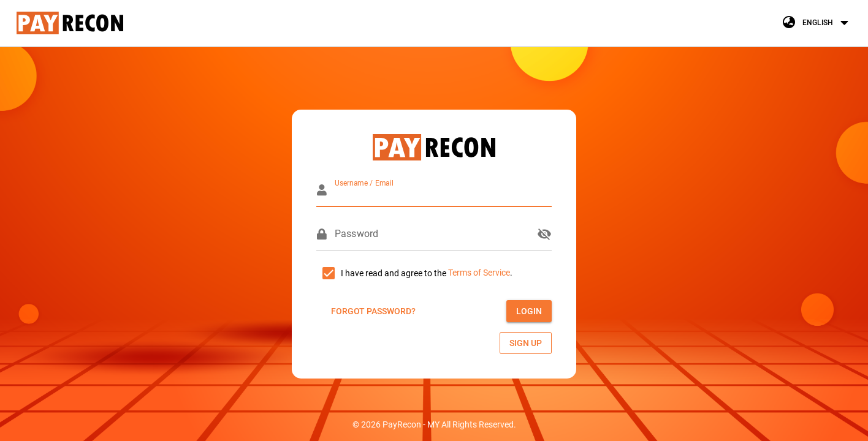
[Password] (432, 234)
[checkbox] (381, 273)
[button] (817, 23)
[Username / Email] (443, 190)
